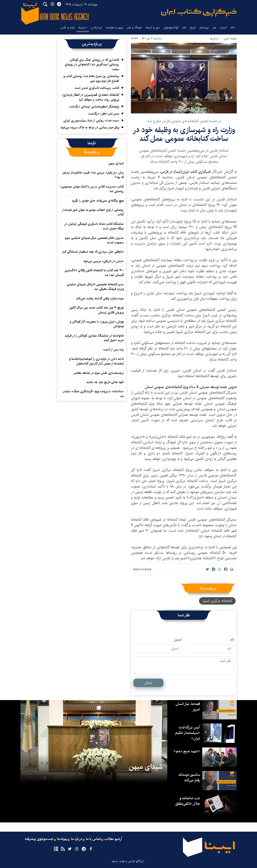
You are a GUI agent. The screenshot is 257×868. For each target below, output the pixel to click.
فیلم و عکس (68, 27)
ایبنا (199, 13)
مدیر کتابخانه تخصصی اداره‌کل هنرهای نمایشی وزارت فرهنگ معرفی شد (95, 287)
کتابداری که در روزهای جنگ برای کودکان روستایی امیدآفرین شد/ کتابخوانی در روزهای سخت (92, 65)
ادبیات (223, 27)
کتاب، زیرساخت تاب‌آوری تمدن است (97, 88)
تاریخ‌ (193, 27)
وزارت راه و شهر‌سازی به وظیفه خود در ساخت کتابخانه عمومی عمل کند (184, 134)
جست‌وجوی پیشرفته (39, 839)
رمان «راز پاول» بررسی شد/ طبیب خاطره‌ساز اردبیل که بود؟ (93, 175)
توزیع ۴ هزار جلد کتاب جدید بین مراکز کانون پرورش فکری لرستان (96, 310)
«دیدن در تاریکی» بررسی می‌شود (103, 261)
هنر (214, 27)
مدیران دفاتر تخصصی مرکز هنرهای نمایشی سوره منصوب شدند (94, 240)
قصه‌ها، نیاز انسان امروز (188, 707)
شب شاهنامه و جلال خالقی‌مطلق (188, 801)
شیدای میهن (116, 163)
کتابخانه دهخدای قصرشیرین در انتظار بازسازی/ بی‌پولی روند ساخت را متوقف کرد (91, 97)
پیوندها (62, 839)
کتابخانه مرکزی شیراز (217, 601)
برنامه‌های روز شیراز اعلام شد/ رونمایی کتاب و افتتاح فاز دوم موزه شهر (91, 78)
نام (232, 640)
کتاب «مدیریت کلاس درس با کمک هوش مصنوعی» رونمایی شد (92, 189)
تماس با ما (93, 839)
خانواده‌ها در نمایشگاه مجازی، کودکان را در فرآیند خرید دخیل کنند (94, 338)
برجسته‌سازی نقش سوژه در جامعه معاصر (99, 373)
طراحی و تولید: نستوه (128, 861)
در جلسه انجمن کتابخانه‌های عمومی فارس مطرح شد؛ (184, 121)
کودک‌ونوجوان (171, 27)
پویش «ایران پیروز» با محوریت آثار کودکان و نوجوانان (97, 324)
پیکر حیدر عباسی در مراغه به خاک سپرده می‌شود (90, 127)
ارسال (148, 683)
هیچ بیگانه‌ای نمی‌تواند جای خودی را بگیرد (98, 201)
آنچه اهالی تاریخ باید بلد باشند (105, 382)
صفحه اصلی (230, 39)
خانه (233, 27)
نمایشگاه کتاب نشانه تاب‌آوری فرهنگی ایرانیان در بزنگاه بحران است (94, 226)
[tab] (92, 143)
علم (184, 27)
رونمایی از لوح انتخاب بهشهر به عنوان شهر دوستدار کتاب (93, 212)
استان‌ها (83, 27)
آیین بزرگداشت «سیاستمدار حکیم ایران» (187, 733)
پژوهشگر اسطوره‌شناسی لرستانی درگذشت (94, 107)
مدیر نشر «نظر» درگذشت (104, 114)
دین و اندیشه (152, 27)
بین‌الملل (204, 27)
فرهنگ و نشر (134, 27)
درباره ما (77, 839)
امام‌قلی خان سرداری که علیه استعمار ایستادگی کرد (93, 252)
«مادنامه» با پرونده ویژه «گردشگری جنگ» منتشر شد (93, 394)
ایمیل (178, 640)
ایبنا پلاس (96, 27)
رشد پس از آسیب (114, 349)
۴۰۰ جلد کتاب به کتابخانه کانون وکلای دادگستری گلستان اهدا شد (94, 273)
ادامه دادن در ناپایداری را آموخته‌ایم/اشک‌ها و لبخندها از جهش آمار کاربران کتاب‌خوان (96, 361)
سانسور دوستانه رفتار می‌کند (189, 777)
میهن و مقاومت (114, 27)
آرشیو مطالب (113, 839)
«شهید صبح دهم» (187, 751)
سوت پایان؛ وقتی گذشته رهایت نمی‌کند (100, 298)
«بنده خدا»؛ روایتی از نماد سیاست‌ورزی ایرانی (91, 121)
